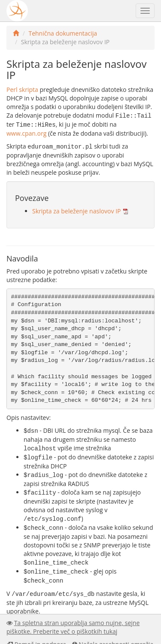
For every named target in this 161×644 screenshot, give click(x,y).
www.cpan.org (26, 132)
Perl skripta (22, 90)
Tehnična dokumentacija (63, 33)
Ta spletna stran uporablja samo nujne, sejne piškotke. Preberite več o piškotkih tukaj (73, 627)
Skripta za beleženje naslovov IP (76, 210)
